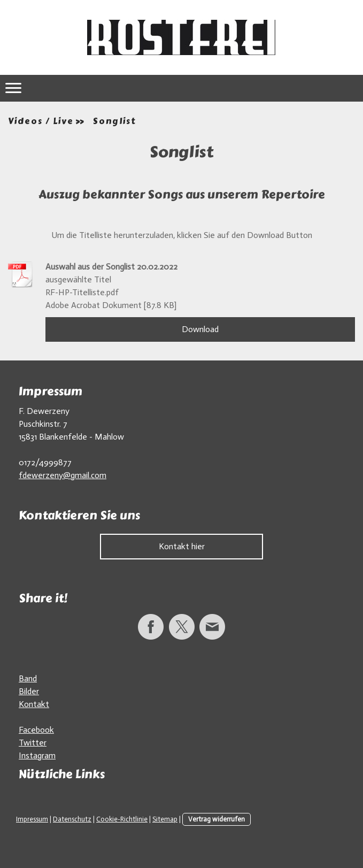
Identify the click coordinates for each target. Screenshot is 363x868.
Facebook (36, 730)
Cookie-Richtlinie (122, 819)
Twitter (33, 743)
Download (200, 329)
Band (28, 678)
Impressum (32, 819)
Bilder (29, 691)
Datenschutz (72, 819)
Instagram (37, 755)
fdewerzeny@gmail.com (63, 475)
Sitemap (165, 819)
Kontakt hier (182, 546)
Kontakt (34, 704)
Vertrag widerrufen (217, 819)
